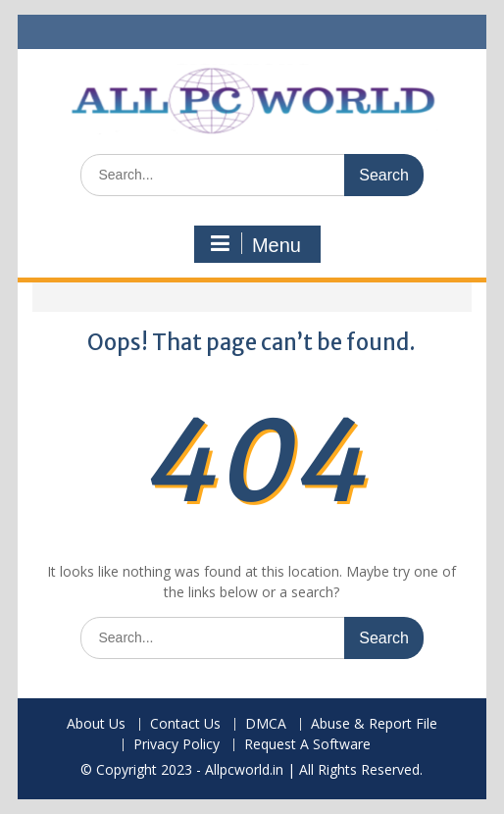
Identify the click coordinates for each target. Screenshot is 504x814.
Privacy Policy (176, 745)
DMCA (266, 724)
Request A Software (307, 745)
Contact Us (185, 724)
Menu (255, 244)
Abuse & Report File (374, 724)
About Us (96, 724)
